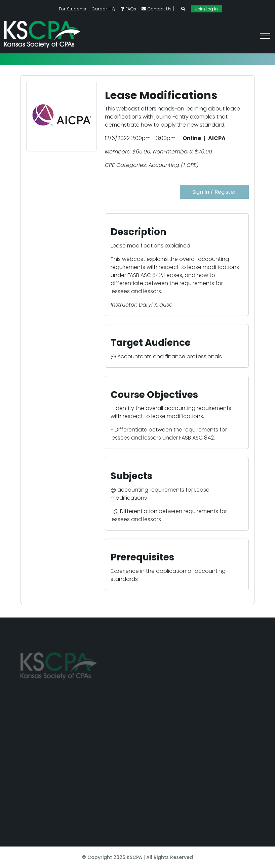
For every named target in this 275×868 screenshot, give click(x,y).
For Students (72, 9)
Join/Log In (206, 9)
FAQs (128, 9)
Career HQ (103, 9)
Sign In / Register (214, 192)
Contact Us (156, 9)
